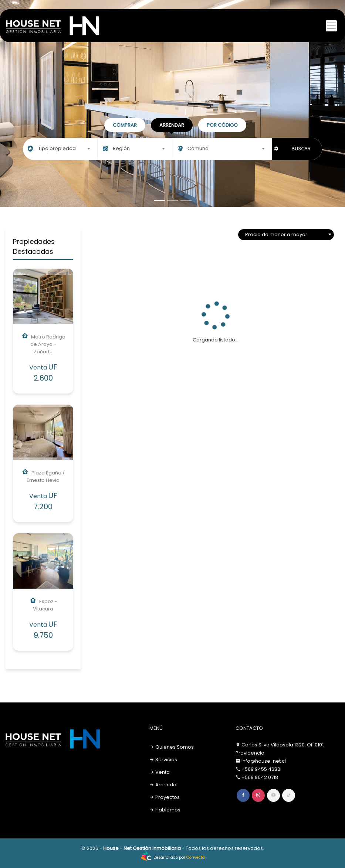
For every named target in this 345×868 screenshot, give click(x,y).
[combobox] (60, 149)
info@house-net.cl (264, 761)
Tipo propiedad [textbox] (57, 148)
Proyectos (165, 797)
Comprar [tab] (125, 125)
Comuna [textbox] (198, 148)
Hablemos (165, 810)
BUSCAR (301, 149)
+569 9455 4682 (261, 769)
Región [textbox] (121, 148)
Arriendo (163, 785)
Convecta (196, 857)
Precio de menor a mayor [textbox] (276, 234)
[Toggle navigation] (331, 26)
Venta (160, 772)
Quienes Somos (172, 747)
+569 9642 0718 (260, 777)
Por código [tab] (222, 125)
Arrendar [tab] (172, 125)
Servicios (163, 760)
